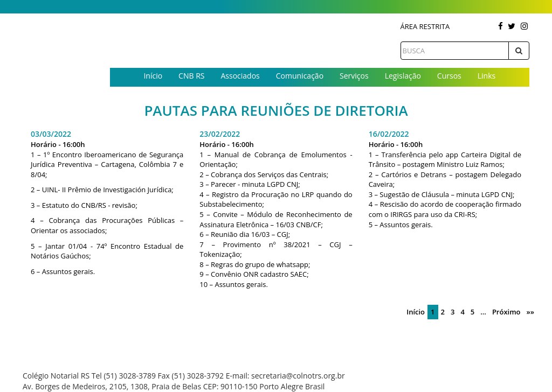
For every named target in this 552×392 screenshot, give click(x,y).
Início (153, 76)
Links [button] (487, 76)
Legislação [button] (403, 76)
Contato (320, 93)
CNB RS (191, 76)
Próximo (506, 312)
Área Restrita (425, 26)
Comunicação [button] (300, 76)
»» (530, 312)
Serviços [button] (354, 76)
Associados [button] (240, 76)
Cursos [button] (449, 76)
